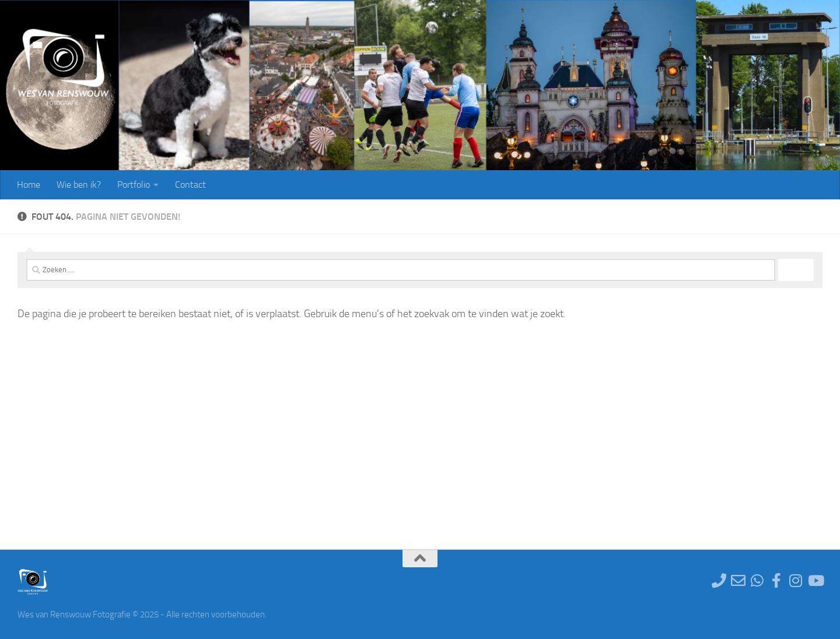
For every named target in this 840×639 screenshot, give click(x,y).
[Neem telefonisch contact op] (719, 580)
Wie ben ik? (79, 185)
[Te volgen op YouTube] (815, 580)
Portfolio (134, 185)
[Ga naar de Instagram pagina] (796, 580)
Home (29, 185)
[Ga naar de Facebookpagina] (777, 580)
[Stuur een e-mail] (738, 580)
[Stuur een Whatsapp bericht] (757, 580)
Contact (190, 185)
